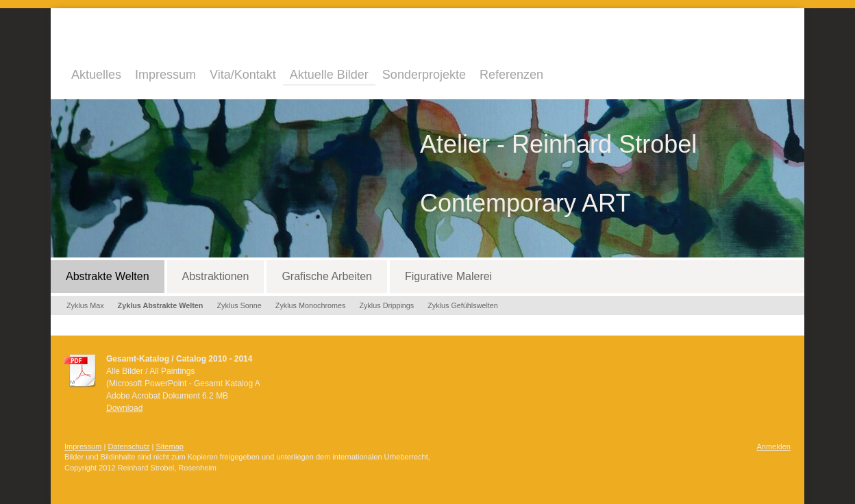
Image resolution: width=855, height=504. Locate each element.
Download (124, 408)
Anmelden (773, 446)
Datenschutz (128, 446)
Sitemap (170, 446)
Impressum (83, 446)
